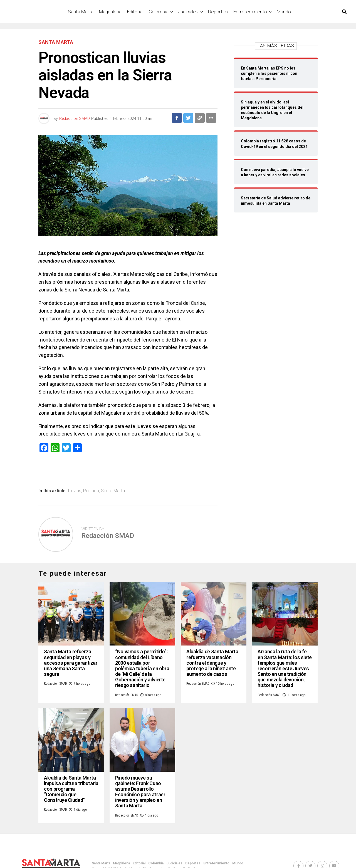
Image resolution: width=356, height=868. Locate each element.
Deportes (218, 12)
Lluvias (75, 491)
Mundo (284, 12)
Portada (91, 491)
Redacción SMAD (75, 118)
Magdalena (110, 12)
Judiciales (188, 12)
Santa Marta (81, 12)
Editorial (135, 12)
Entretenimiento (250, 12)
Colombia (159, 12)
